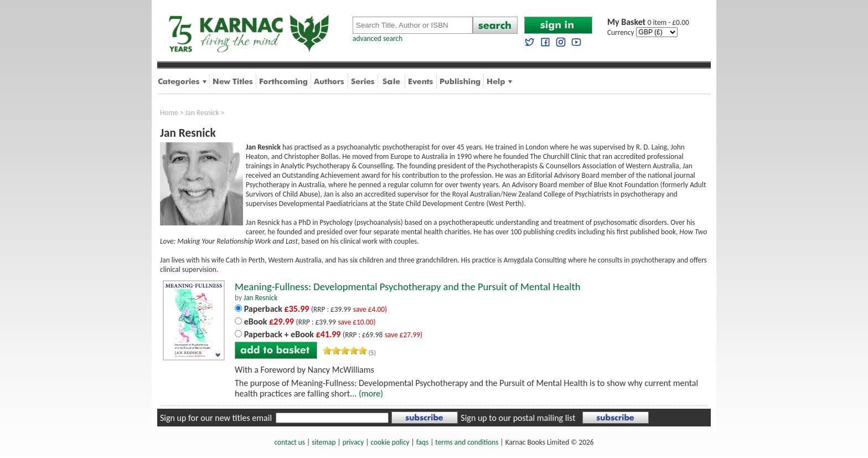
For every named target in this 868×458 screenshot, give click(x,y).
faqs (422, 442)
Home (169, 113)
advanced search (378, 38)
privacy (353, 442)
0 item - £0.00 (648, 22)
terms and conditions (467, 442)
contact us (290, 442)
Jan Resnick (202, 113)
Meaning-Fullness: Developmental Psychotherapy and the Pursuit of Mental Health (408, 287)
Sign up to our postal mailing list (518, 418)
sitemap (324, 442)
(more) (371, 393)
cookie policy (390, 442)
